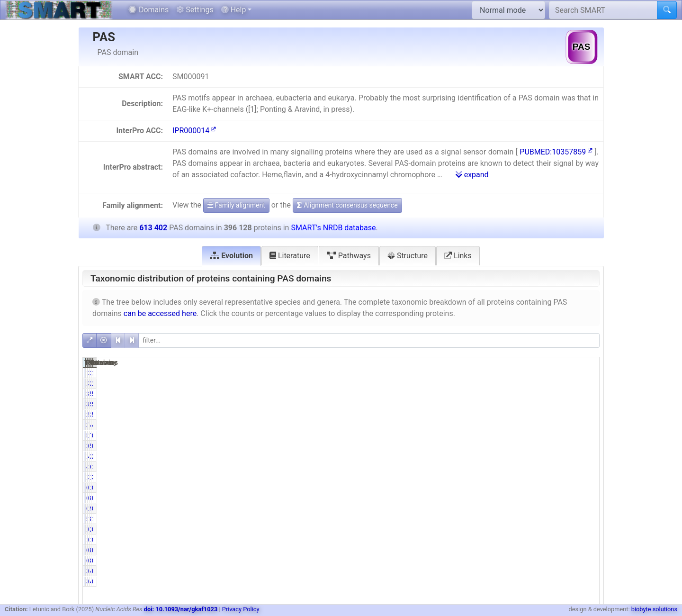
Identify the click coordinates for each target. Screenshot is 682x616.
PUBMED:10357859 (556, 152)
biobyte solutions (654, 609)
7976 (550, 435)
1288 (476, 540)
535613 (546, 394)
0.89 (587, 435)
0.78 (514, 571)
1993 (550, 540)
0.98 (514, 446)
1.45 (587, 519)
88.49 (512, 394)
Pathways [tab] (349, 256)
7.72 (514, 425)
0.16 (514, 498)
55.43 (512, 415)
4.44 (514, 456)
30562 (475, 425)
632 (478, 498)
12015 (475, 477)
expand (472, 175)
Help (234, 10)
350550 (473, 394)
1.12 (587, 467)
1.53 (514, 508)
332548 (546, 415)
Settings (195, 10)
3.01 (514, 373)
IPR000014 (194, 131)
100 (551, 488)
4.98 (587, 425)
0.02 (514, 488)
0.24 (587, 529)
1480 (476, 529)
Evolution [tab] (231, 256)
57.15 (585, 394)
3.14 (587, 477)
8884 (550, 519)
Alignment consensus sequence (347, 205)
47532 (548, 425)
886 (551, 498)
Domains (148, 10)
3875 (476, 446)
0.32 (587, 540)
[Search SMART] (603, 10)
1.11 (514, 467)
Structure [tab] (408, 256)
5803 (550, 446)
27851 (548, 456)
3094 (476, 571)
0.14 (587, 498)
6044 (476, 508)
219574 (473, 415)
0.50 (587, 571)
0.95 (587, 446)
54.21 (585, 415)
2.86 (587, 456)
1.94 (587, 373)
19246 (548, 477)
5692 (476, 519)
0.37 (514, 529)
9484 (550, 508)
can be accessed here (160, 313)
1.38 (514, 435)
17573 (475, 456)
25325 (548, 373)
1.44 (514, 519)
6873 (550, 467)
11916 (475, 373)
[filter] (369, 340)
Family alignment (236, 205)
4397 (476, 467)
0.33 (514, 540)
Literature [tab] (290, 256)
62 (480, 488)
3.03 (514, 477)
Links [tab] (458, 256)
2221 (550, 529)
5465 (476, 435)
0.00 (514, 550)
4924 (550, 571)
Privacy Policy (241, 609)
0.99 (587, 508)
